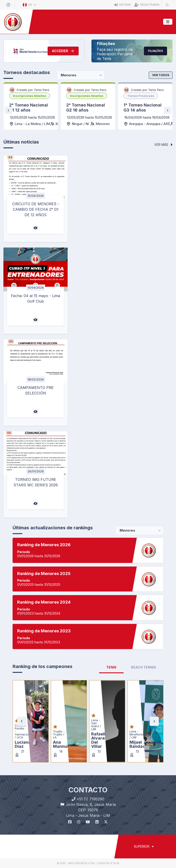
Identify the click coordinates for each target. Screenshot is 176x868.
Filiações (155, 51)
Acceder (63, 51)
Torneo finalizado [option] (141, 96)
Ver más (163, 145)
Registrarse (147, 5)
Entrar (122, 5)
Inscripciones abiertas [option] (30, 96)
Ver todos (161, 75)
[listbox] (30, 96)
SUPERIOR (144, 846)
